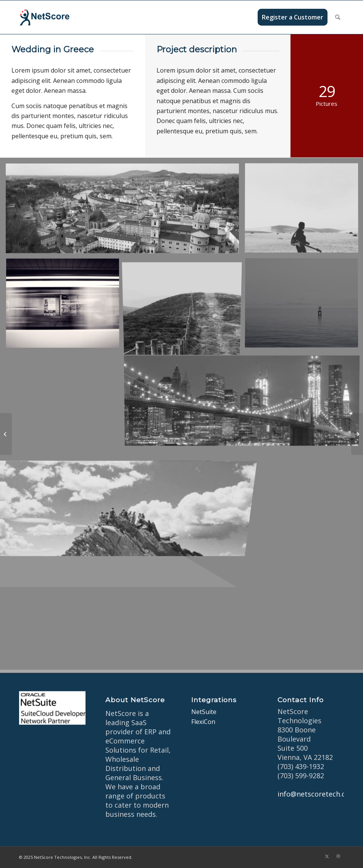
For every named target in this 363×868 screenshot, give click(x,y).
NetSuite (204, 712)
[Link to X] (327, 856)
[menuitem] (293, 17)
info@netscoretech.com (317, 794)
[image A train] (65, 307)
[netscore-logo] (56, 17)
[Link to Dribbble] (338, 856)
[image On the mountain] (125, 498)
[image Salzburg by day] (125, 211)
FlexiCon (203, 722)
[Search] (338, 17)
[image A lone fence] (185, 307)
